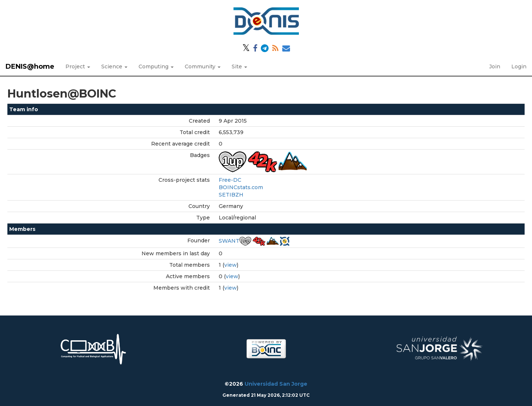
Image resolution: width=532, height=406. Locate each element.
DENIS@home (30, 66)
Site (239, 66)
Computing (156, 66)
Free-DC (230, 180)
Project (78, 66)
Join (495, 66)
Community (203, 66)
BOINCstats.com (241, 187)
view (231, 265)
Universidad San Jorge (276, 384)
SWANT (229, 241)
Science (114, 66)
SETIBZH (231, 195)
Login (519, 66)
